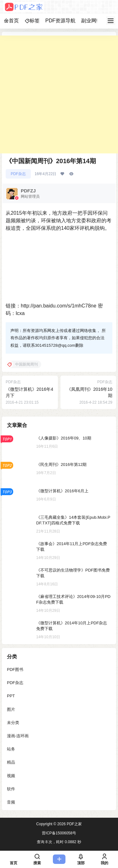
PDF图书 (15, 669)
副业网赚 (91, 21)
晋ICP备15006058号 (59, 833)
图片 (11, 709)
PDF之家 (74, 824)
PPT (11, 696)
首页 (11, 21)
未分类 (13, 723)
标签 (32, 21)
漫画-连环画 (18, 736)
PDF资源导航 (60, 21)
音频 (11, 802)
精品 (11, 762)
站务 (11, 749)
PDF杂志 (18, 174)
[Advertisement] (59, 94)
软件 (11, 789)
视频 (11, 775)
